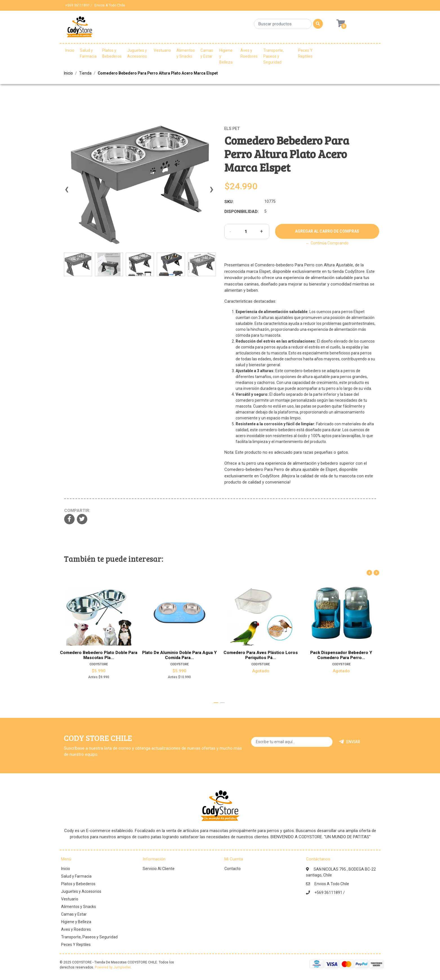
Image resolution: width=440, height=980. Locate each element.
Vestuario (162, 50)
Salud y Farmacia (88, 53)
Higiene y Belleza (226, 56)
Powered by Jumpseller (113, 967)
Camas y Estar (207, 53)
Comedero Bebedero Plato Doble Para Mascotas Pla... (99, 655)
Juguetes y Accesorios (137, 53)
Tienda (85, 73)
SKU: (229, 202)
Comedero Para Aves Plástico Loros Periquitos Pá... (260, 655)
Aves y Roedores (249, 53)
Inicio (70, 50)
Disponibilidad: (242, 212)
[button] (216, 703)
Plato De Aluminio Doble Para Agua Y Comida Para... (179, 655)
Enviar (349, 742)
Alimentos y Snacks (186, 53)
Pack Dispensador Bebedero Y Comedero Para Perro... (341, 655)
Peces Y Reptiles (305, 53)
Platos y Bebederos (112, 53)
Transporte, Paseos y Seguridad (273, 56)
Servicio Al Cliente (159, 869)
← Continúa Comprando (327, 243)
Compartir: (77, 511)
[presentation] (67, 192)
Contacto (233, 869)
